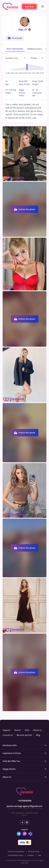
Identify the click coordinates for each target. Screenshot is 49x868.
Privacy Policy (34, 851)
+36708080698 (24, 801)
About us (37, 730)
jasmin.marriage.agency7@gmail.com (24, 806)
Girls (27, 730)
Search (18, 730)
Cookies (31, 855)
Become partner (24, 735)
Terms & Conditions (16, 851)
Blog (38, 735)
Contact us (8, 735)
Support (7, 730)
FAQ (39, 855)
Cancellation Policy (16, 855)
